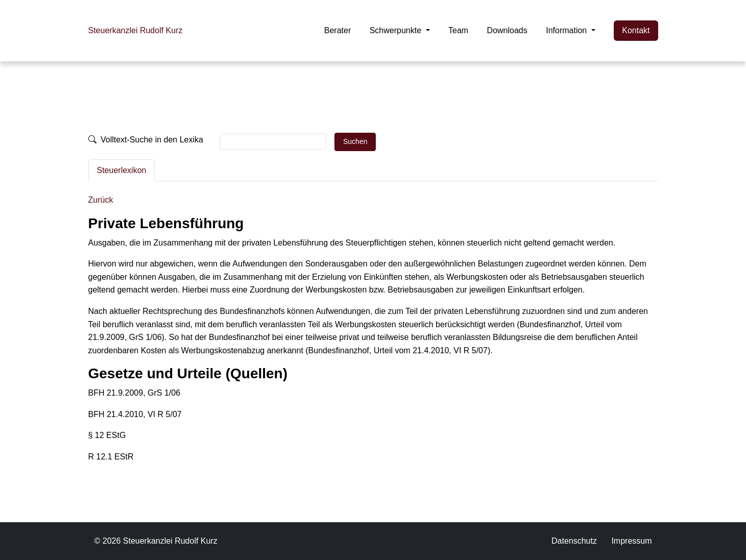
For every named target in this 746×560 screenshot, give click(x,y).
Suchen (355, 141)
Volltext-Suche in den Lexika (146, 140)
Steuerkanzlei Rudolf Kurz (136, 30)
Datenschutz (574, 541)
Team (458, 30)
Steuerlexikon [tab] (122, 170)
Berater (338, 30)
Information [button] (567, 30)
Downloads (507, 30)
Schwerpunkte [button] (397, 30)
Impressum (631, 541)
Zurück (101, 200)
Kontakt (636, 30)
